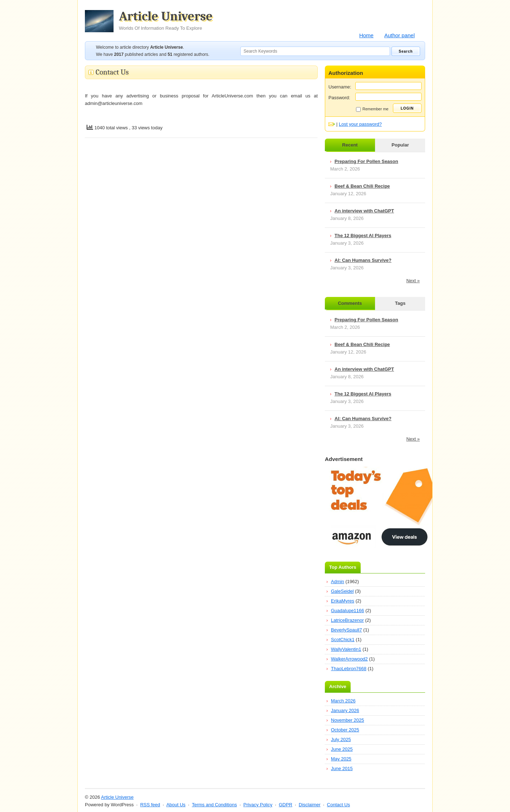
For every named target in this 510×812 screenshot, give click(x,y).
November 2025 (348, 720)
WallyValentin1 (346, 649)
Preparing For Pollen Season (366, 161)
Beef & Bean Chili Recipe (362, 186)
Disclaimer (310, 805)
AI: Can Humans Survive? (363, 260)
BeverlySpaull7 (347, 630)
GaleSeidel (342, 591)
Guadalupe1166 (348, 611)
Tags (400, 303)
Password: (339, 98)
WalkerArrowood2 (349, 659)
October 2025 (345, 730)
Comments (350, 303)
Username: (340, 87)
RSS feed (150, 805)
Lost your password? (360, 124)
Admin (338, 582)
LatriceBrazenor (347, 620)
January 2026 (345, 710)
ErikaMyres (343, 601)
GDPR (285, 805)
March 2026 (343, 701)
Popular (400, 145)
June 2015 (342, 768)
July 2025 (341, 739)
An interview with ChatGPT (364, 211)
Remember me (372, 109)
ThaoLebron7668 (349, 669)
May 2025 (341, 759)
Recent (350, 145)
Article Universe (166, 20)
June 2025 (342, 749)
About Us (176, 805)
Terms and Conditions (215, 805)
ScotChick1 (343, 640)
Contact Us (338, 805)
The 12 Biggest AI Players (363, 236)
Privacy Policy (258, 805)
